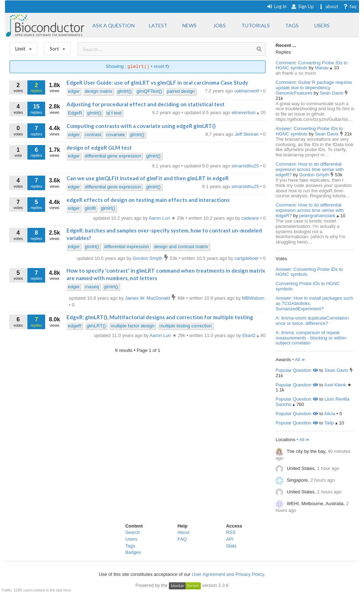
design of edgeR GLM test (99, 148)
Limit (23, 47)
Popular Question (297, 370)
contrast (93, 135)
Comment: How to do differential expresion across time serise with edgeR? (309, 169)
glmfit (90, 208)
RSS (231, 532)
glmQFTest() (149, 91)
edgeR (75, 326)
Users (131, 539)
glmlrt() (124, 91)
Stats (231, 546)
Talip (329, 423)
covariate (116, 135)
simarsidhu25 (246, 166)
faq (350, 6)
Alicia (330, 414)
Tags (130, 546)
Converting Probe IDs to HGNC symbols (308, 286)
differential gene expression (113, 156)
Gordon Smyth (315, 175)
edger (74, 91)
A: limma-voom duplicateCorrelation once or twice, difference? (312, 321)
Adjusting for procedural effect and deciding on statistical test (146, 104)
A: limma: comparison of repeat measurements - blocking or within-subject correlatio (311, 338)
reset (162, 67)
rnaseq (92, 287)
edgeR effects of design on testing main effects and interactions (148, 200)
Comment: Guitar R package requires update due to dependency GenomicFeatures (314, 88)
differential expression (127, 247)
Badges (133, 552)
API (230, 539)
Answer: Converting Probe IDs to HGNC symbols (309, 131)
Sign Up (303, 6)
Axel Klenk (335, 385)
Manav (323, 68)
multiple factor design (132, 326)
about (328, 6)
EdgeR (75, 113)
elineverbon (244, 113)
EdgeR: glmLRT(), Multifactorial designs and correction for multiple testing (160, 317)
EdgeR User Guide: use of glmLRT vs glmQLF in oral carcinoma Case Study (157, 82)
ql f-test (114, 113)
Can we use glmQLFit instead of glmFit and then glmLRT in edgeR (148, 178)
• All (299, 360)
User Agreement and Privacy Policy (228, 574)
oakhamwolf (247, 91)
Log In (277, 6)
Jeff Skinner (247, 134)
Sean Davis (332, 93)
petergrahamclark (318, 216)
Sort (57, 47)
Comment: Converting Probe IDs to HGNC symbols (311, 65)
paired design (181, 91)
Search (132, 532)
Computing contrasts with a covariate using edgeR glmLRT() (141, 126)
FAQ (182, 539)
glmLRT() (96, 326)
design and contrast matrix (181, 247)
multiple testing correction (185, 326)
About (183, 532)
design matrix (98, 91)
